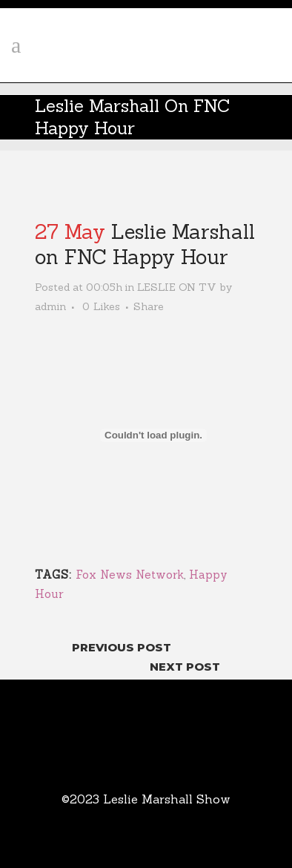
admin (50, 306)
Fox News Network (130, 575)
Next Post (185, 667)
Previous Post (122, 647)
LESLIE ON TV (177, 287)
